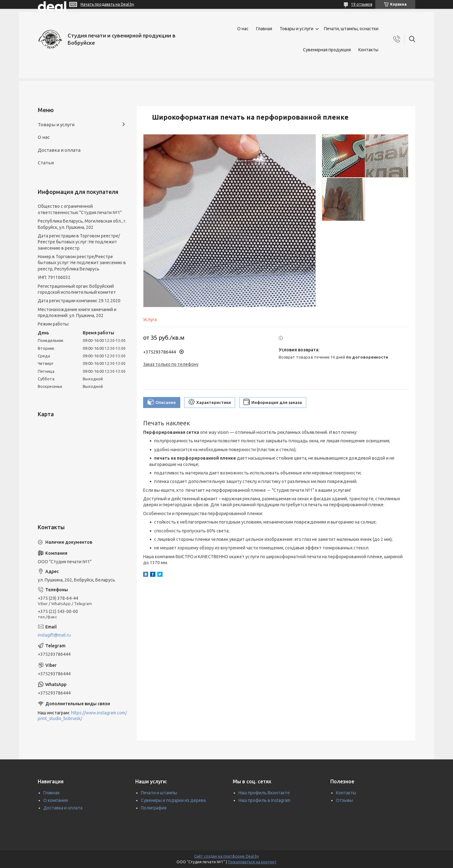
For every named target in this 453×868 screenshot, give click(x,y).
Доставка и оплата (59, 150)
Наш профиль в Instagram (264, 800)
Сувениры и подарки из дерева (173, 800)
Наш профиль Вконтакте (264, 793)
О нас (243, 29)
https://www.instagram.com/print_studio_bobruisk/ (82, 716)
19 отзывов (362, 4)
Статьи (46, 163)
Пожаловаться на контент (252, 862)
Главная (264, 29)
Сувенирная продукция (327, 50)
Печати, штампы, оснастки (351, 29)
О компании (56, 800)
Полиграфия (154, 808)
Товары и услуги (296, 29)
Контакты (368, 50)
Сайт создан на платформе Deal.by (226, 856)
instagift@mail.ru (54, 635)
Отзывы (344, 800)
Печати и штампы (159, 793)
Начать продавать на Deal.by (107, 4)
